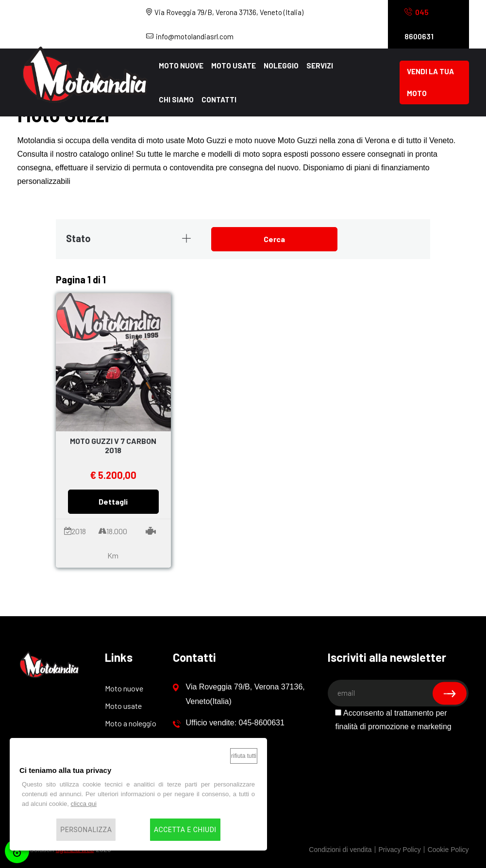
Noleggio (281, 66)
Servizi (320, 66)
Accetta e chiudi (185, 830)
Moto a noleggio (131, 723)
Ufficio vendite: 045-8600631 (229, 723)
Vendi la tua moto (430, 82)
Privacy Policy (400, 850)
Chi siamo (176, 99)
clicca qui (83, 804)
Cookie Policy (448, 850)
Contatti (219, 99)
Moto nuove (181, 66)
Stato (129, 238)
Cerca (274, 239)
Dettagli (113, 501)
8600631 (419, 24)
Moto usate (234, 66)
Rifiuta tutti (244, 756)
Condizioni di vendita (340, 850)
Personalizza (86, 830)
